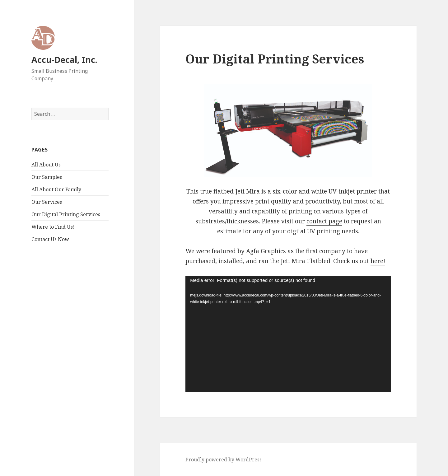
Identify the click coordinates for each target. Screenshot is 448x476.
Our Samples (47, 177)
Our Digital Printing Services (66, 214)
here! (378, 261)
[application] (288, 334)
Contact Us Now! (51, 239)
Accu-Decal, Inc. (64, 60)
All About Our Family (56, 189)
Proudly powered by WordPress (224, 460)
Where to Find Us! (53, 227)
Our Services (47, 202)
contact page (324, 221)
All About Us (46, 165)
